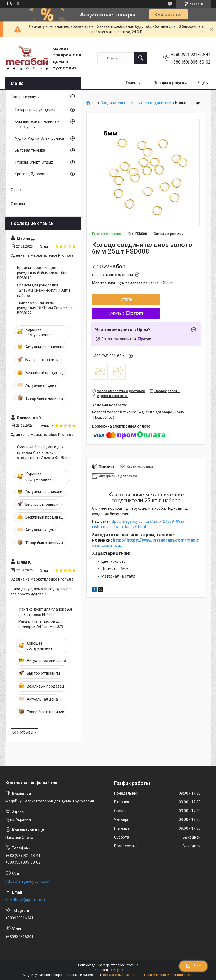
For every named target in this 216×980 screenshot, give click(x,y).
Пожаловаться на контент (122, 975)
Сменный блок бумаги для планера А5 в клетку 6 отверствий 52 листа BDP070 (43, 452)
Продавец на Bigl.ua (108, 970)
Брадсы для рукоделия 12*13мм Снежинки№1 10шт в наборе (44, 290)
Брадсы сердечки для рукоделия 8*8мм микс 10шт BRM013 (43, 273)
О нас (16, 190)
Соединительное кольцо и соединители (136, 103)
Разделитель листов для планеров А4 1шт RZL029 (41, 624)
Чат (193, 966)
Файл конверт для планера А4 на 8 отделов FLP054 (45, 612)
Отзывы (18, 204)
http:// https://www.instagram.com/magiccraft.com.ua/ (146, 543)
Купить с (126, 313)
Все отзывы (23, 732)
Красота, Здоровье (32, 174)
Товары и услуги (169, 83)
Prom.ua (132, 965)
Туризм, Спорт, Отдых (34, 162)
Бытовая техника (30, 150)
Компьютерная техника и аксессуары (37, 124)
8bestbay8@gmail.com (25, 900)
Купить (126, 299)
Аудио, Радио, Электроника (39, 138)
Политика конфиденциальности (169, 975)
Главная (133, 83)
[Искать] (141, 58)
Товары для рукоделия (35, 110)
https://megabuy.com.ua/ (27, 881)
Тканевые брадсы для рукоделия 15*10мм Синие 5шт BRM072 (45, 308)
